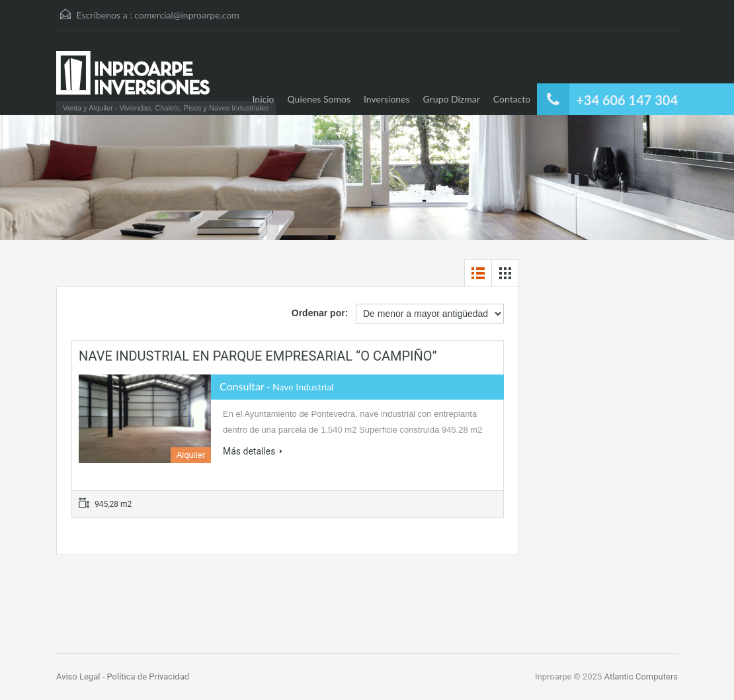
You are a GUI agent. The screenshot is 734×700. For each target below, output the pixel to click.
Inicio (264, 99)
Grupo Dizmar (452, 99)
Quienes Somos (319, 99)
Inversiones (387, 99)
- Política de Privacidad (146, 677)
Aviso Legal (79, 677)
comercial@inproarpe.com (187, 15)
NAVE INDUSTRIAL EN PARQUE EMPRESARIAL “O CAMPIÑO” (258, 356)
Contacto (512, 99)
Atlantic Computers (641, 677)
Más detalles (253, 451)
